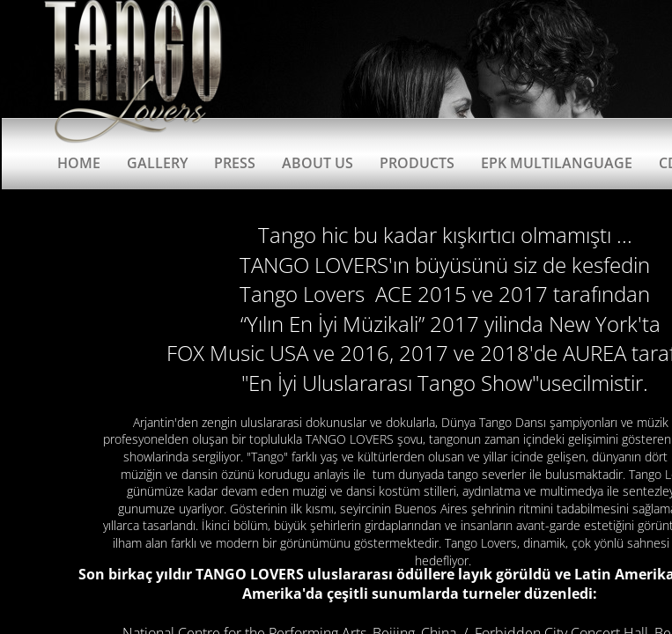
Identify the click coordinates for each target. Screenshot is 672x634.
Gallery (157, 163)
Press (235, 163)
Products (417, 163)
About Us (318, 163)
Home (79, 163)
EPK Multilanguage (557, 163)
